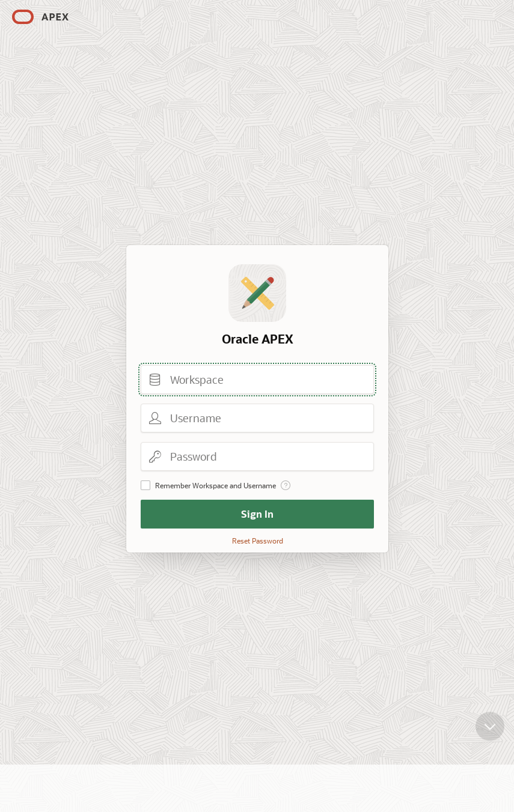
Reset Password (257, 541)
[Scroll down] (490, 734)
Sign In (257, 514)
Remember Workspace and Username (216, 485)
